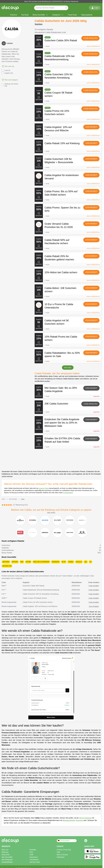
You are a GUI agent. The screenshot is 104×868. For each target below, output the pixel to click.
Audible (71, 562)
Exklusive (14, 15)
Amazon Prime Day (64, 850)
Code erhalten (90, 38)
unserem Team (44, 488)
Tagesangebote (87, 15)
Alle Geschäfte (7, 857)
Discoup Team (35, 862)
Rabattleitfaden (7, 862)
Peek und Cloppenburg (41, 562)
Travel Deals (72, 15)
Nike (22, 562)
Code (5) (6, 70)
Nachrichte (6, 855)
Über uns (5, 850)
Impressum (34, 857)
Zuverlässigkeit (68, 493)
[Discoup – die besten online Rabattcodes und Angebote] (10, 8)
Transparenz (34, 860)
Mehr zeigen (51, 513)
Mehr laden (68, 368)
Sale (58, 852)
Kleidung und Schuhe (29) (10, 85)
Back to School (62, 855)
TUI (90, 562)
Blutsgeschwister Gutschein (73, 820)
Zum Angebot (91, 127)
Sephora (15, 562)
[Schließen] (101, 1)
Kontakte (33, 850)
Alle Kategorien (7, 860)
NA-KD (64, 562)
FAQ (31, 852)
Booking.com (7, 566)
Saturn (28, 562)
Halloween (61, 857)
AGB (31, 855)
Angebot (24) (7, 73)
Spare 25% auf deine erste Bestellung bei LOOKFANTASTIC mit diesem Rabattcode (51, 1)
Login (95, 8)
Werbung (5, 852)
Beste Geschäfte (40, 15)
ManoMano (56, 562)
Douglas (79, 562)
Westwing (6, 562)
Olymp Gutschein (85, 818)
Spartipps (39, 24)
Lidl (86, 562)
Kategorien (58, 15)
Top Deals (25, 15)
